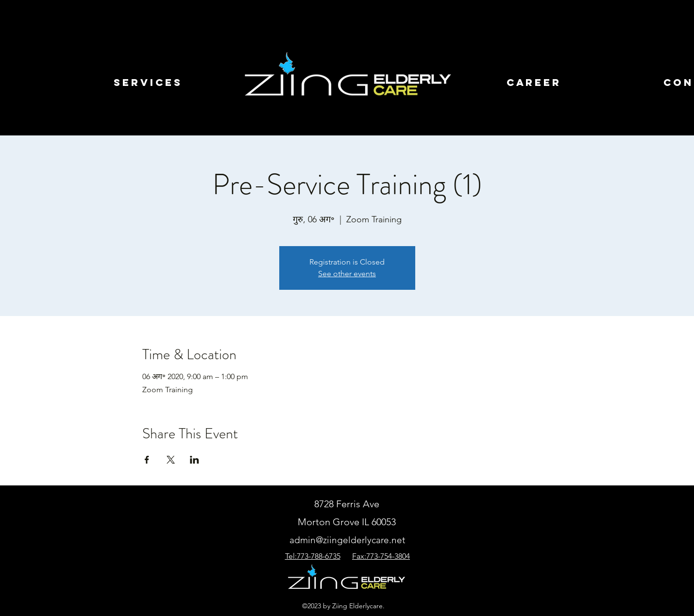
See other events (347, 274)
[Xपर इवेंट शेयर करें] (171, 460)
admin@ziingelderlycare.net (347, 540)
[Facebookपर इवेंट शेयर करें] (147, 460)
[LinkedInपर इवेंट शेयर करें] (195, 460)
